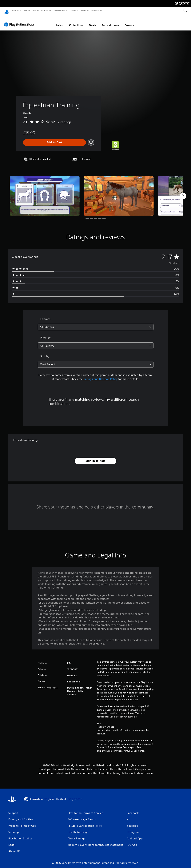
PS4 (34, 10)
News (73, 10)
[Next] (183, 192)
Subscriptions (110, 22)
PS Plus (45, 10)
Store (84, 10)
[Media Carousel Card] (45, 192)
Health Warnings (106, 723)
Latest (60, 22)
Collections (76, 22)
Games (15, 10)
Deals (92, 22)
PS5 (26, 10)
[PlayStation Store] (20, 21)
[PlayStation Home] (7, 11)
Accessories (59, 10)
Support (95, 10)
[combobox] (96, 323)
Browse (129, 22)
